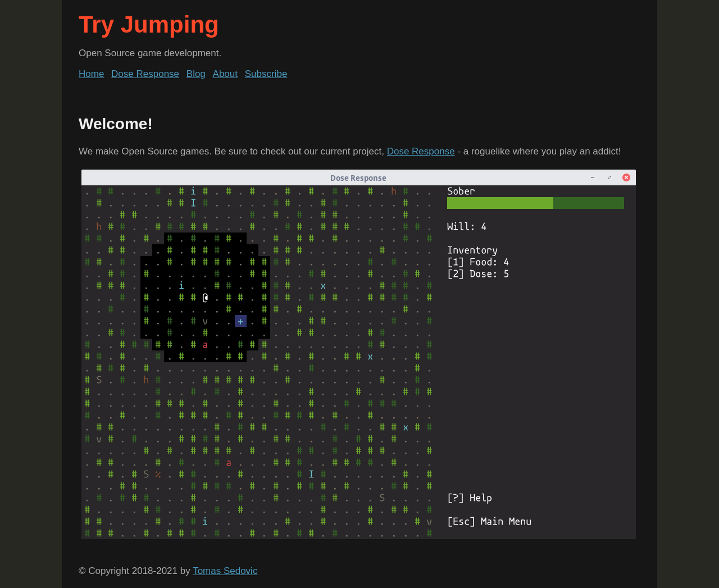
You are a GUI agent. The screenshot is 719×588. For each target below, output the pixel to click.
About (225, 74)
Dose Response (145, 74)
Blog (196, 74)
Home (91, 74)
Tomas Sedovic (225, 571)
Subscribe (266, 74)
